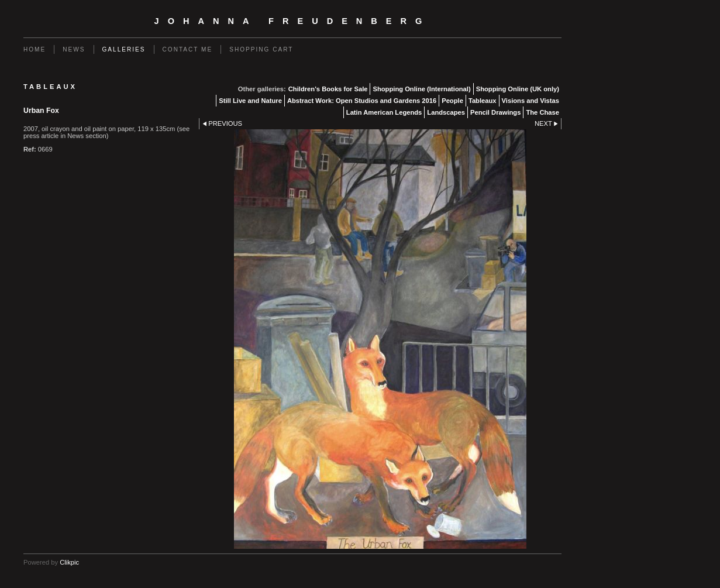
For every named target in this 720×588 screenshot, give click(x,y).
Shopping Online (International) (421, 89)
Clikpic (69, 562)
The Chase (542, 112)
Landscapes (446, 112)
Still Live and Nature (250, 101)
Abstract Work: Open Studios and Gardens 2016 (362, 101)
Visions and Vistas (530, 101)
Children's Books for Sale (328, 89)
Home (35, 49)
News (74, 49)
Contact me (188, 49)
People (452, 101)
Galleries (124, 49)
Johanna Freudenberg (293, 21)
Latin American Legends (384, 112)
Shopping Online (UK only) (518, 89)
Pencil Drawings (495, 112)
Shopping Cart (261, 49)
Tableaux (483, 101)
